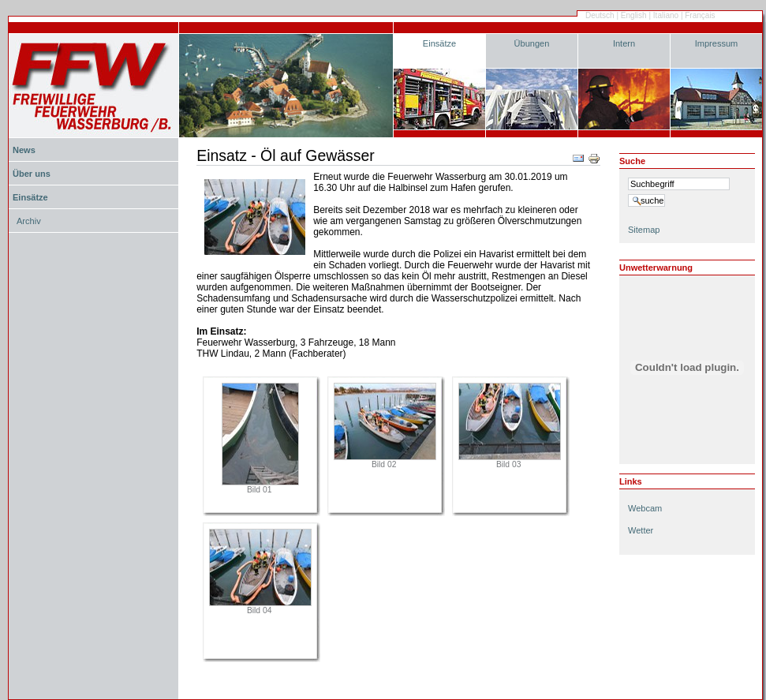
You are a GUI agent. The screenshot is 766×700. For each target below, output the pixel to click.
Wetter (641, 530)
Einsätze (439, 43)
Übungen (532, 43)
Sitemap (644, 230)
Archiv (29, 221)
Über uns (32, 174)
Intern (624, 43)
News (24, 150)
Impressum (717, 43)
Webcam (645, 508)
